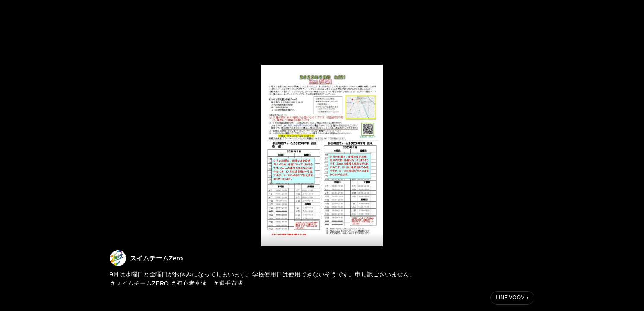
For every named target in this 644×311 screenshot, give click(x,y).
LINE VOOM (510, 298)
